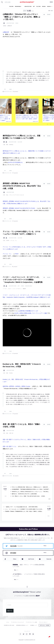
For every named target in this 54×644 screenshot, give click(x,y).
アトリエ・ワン (14, 240)
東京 (7, 373)
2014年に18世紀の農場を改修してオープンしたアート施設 (31, 313)
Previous (48, 124)
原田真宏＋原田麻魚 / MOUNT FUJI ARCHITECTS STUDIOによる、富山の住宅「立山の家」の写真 (22, 186)
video (17, 23)
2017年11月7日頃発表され (15, 162)
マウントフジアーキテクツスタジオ (17, 195)
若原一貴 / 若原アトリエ (9, 446)
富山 (7, 195)
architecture (10, 23)
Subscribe (49, 559)
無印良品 (11, 145)
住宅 (4, 195)
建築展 (24, 289)
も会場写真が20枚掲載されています (28, 311)
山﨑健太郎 (10, 26)
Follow (45, 546)
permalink (16, 91)
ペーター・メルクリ (7, 289)
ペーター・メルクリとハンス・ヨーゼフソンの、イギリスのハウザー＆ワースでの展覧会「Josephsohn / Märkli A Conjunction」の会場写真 (23, 280)
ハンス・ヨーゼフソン (17, 289)
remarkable (29, 286)
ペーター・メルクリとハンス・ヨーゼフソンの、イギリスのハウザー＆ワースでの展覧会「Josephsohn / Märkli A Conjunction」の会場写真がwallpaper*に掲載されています (27, 296)
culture (20, 142)
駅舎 (7, 145)
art (19, 286)
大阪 (4, 145)
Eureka (11, 373)
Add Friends (31, 559)
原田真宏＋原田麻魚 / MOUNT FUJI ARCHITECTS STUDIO (19, 208)
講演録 (5, 26)
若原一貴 (11, 433)
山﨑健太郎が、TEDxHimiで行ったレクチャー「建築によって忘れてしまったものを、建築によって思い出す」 (22, 17)
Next (50, 124)
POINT (8, 240)
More (15, 570)
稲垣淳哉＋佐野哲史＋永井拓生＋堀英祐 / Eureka (16, 386)
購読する (10, 611)
